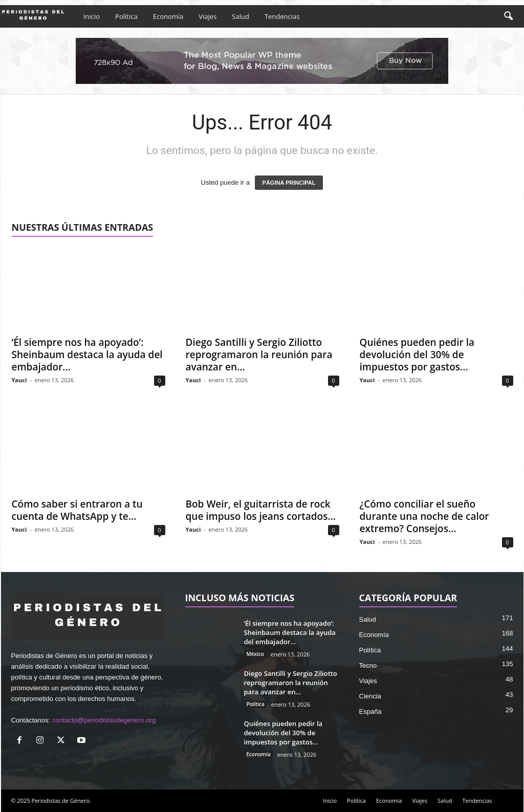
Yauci (19, 380)
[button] (508, 16)
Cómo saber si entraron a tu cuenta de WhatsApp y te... (77, 510)
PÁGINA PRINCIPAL (289, 183)
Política (126, 16)
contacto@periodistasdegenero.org (104, 720)
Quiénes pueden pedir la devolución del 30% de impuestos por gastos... (417, 355)
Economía (168, 16)
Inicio (92, 16)
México (255, 654)
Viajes (208, 16)
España (370, 711)
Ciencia (370, 696)
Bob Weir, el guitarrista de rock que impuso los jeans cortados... (261, 510)
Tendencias (282, 16)
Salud (241, 16)
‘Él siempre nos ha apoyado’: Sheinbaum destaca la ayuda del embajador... (87, 355)
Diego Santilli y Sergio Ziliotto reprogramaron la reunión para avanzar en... (259, 355)
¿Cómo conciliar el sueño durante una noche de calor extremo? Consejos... (424, 516)
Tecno (368, 665)
